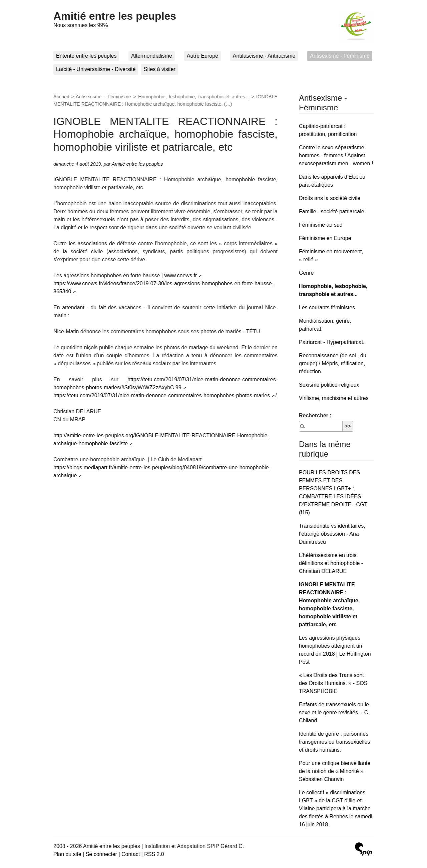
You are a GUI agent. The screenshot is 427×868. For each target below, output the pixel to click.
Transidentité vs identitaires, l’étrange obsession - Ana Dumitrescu (332, 534)
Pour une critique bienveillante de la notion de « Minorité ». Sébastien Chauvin (335, 771)
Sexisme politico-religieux (329, 385)
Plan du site (67, 854)
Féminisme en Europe (325, 238)
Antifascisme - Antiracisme (264, 56)
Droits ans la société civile (330, 198)
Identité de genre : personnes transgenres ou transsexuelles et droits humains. (334, 742)
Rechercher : (315, 415)
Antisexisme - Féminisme (340, 56)
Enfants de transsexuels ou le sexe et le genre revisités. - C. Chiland (334, 712)
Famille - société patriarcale (332, 211)
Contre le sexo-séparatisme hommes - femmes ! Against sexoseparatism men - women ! (336, 155)
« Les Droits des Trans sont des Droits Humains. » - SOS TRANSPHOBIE (333, 683)
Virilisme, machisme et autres (334, 398)
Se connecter (101, 854)
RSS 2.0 (154, 854)
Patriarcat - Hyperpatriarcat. (332, 342)
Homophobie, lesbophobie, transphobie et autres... (193, 97)
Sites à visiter (160, 69)
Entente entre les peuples (86, 56)
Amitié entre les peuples (115, 16)
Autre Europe (202, 56)
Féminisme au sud (321, 225)
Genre (306, 273)
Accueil (61, 97)
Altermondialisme (152, 56)
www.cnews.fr (180, 275)
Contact (131, 854)
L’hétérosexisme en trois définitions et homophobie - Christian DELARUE (331, 563)
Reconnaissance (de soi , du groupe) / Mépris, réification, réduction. (333, 363)
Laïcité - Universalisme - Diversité (96, 69)
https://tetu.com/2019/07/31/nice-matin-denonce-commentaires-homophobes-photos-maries (162, 395)
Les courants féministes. (328, 307)
